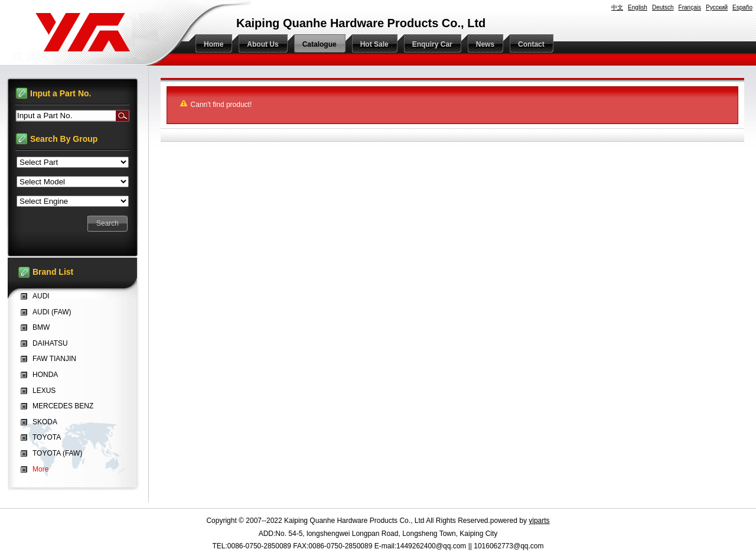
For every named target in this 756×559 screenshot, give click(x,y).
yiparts (539, 521)
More (40, 469)
